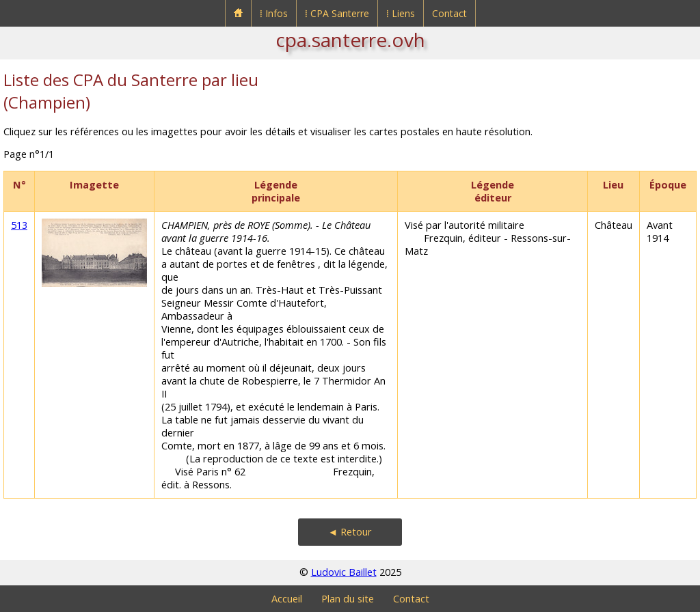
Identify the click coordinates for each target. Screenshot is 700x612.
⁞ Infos (274, 13)
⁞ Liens (401, 13)
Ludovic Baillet (344, 572)
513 (19, 225)
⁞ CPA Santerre (337, 13)
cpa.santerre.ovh (350, 40)
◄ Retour (350, 532)
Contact (449, 13)
